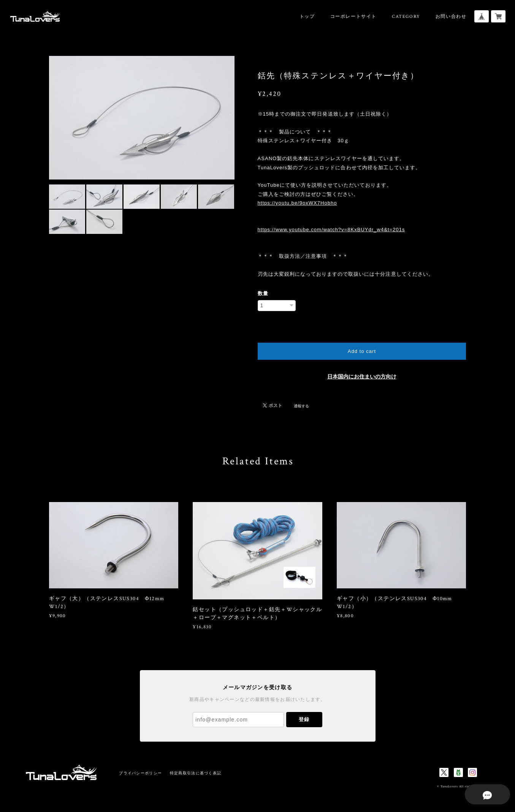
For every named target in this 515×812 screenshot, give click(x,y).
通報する (301, 406)
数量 (263, 293)
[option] (142, 118)
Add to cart (362, 351)
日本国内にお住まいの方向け (362, 377)
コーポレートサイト (353, 17)
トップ (307, 17)
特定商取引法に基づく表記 (196, 773)
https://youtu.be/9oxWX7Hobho (297, 203)
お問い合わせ (451, 17)
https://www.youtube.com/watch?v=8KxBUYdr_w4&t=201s (331, 230)
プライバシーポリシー (140, 773)
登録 (304, 719)
